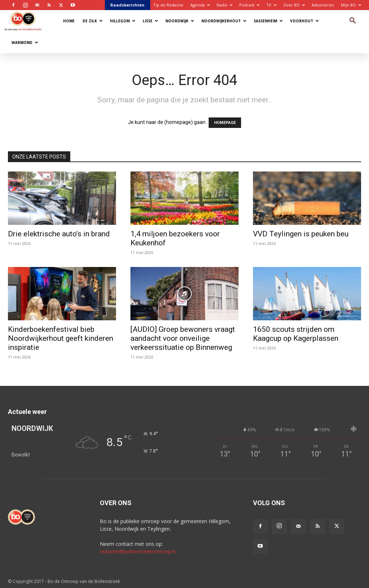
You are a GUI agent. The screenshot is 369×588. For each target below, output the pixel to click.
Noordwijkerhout (224, 21)
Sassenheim (268, 21)
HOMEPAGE (225, 123)
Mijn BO (351, 5)
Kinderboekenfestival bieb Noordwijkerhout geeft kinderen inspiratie (61, 338)
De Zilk (93, 21)
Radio (224, 5)
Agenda (200, 5)
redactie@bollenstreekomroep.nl (138, 551)
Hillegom (123, 21)
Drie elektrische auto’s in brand (59, 234)
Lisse (150, 21)
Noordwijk (180, 21)
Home (69, 21)
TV (271, 5)
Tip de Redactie (168, 5)
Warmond (25, 43)
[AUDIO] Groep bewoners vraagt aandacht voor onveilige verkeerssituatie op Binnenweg (183, 338)
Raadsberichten (127, 5)
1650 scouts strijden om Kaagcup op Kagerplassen (296, 334)
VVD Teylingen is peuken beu (301, 234)
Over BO (294, 5)
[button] (352, 21)
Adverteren (323, 5)
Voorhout (304, 21)
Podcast (249, 5)
